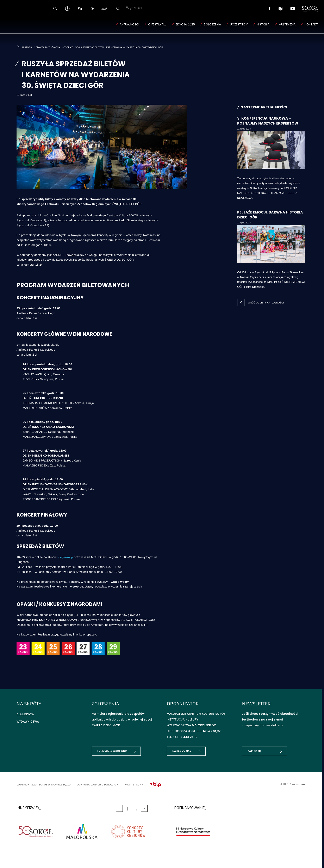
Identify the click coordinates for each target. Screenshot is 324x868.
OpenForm (299, 783)
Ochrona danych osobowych (109, 783)
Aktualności (129, 25)
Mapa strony (151, 783)
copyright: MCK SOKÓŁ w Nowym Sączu (46, 783)
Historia (263, 25)
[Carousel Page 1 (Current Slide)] (127, 807)
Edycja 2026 (185, 25)
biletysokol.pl (66, 556)
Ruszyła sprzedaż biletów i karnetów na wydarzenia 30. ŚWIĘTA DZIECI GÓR (120, 47)
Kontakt (311, 25)
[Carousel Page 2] (132, 808)
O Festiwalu (157, 25)
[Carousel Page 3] (136, 808)
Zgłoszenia (212, 25)
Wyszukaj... (135, 8)
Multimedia (287, 25)
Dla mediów (26, 714)
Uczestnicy (239, 25)
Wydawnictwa (28, 721)
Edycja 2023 (43, 47)
